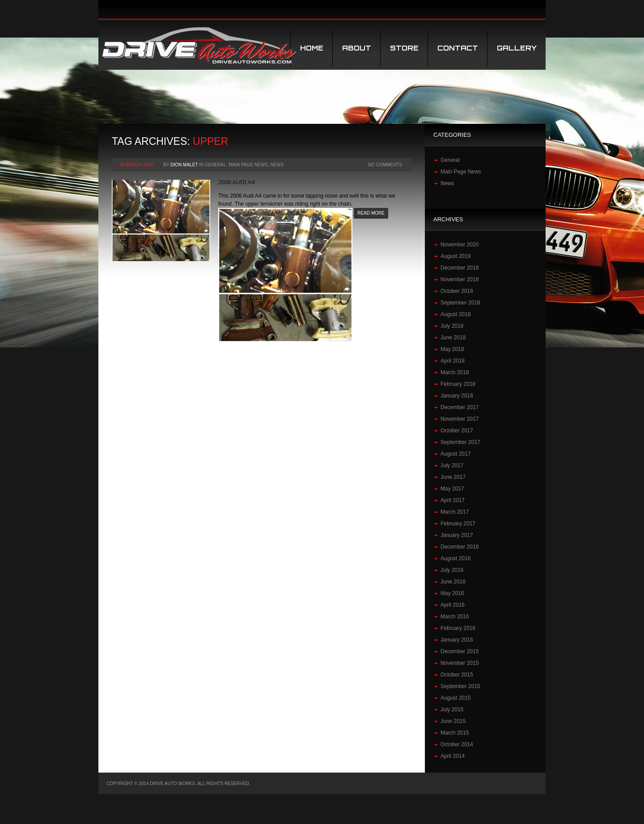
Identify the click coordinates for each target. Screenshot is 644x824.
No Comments (385, 165)
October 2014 (457, 744)
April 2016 (453, 605)
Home (312, 48)
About (357, 48)
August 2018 (455, 314)
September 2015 (460, 686)
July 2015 (452, 710)
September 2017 (460, 442)
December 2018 (460, 268)
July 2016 (452, 570)
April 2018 (453, 361)
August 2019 (455, 256)
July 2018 (452, 326)
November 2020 (460, 245)
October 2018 (457, 291)
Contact (458, 48)
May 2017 (452, 489)
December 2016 (460, 547)
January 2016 (457, 640)
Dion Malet (184, 165)
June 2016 (453, 582)
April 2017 (453, 500)
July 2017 (452, 465)
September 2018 (460, 303)
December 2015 (460, 651)
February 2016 (458, 628)
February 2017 (458, 524)
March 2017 (455, 512)
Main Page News (248, 165)
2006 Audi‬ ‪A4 (237, 182)
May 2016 (452, 593)
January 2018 (457, 396)
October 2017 (457, 431)
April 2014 (453, 756)
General (216, 165)
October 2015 (457, 675)
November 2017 (460, 419)
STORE (404, 48)
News (277, 165)
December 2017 (460, 407)
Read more (371, 213)
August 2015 (455, 698)
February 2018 (458, 384)
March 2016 (455, 617)
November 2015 (460, 663)
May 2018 (452, 349)
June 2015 (453, 721)
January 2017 (457, 535)
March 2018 (455, 372)
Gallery (517, 48)
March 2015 (455, 733)
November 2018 (460, 279)
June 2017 (453, 477)
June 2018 (453, 338)
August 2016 (455, 558)
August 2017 (455, 454)
